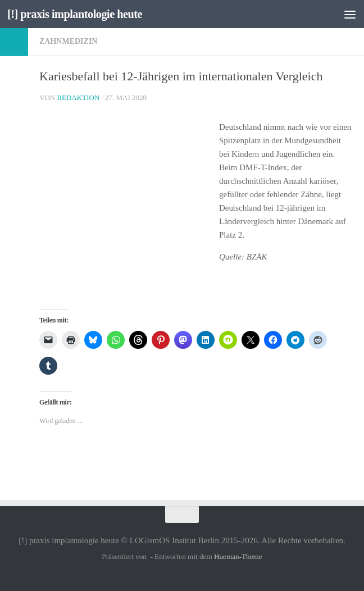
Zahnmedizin (68, 41)
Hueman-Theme (238, 556)
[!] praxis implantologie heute (78, 14)
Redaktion (78, 97)
